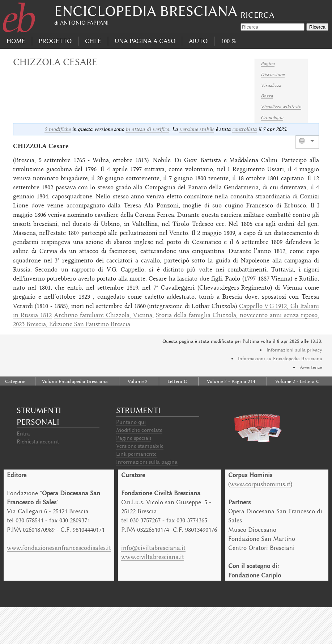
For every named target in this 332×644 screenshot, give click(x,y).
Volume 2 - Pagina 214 (231, 381)
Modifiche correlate (139, 430)
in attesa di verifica (147, 129)
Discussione (273, 74)
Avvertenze (311, 367)
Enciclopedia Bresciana (146, 11)
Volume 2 (138, 381)
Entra (23, 434)
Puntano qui (131, 422)
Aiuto (198, 41)
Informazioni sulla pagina (147, 462)
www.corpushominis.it (260, 484)
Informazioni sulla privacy (294, 350)
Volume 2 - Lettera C (297, 381)
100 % (228, 41)
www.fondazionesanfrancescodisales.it (59, 548)
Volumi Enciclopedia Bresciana (75, 381)
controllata (244, 129)
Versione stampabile (140, 446)
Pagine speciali (134, 438)
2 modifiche (58, 129)
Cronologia (272, 117)
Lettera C (177, 381)
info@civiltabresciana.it (153, 548)
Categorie (15, 381)
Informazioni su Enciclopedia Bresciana (280, 359)
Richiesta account (38, 442)
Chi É (93, 41)
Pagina (268, 64)
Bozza (267, 96)
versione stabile (197, 129)
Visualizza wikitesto (281, 107)
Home (16, 41)
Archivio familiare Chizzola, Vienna (103, 316)
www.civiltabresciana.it (153, 557)
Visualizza (271, 85)
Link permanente (136, 454)
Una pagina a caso (145, 41)
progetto (55, 41)
